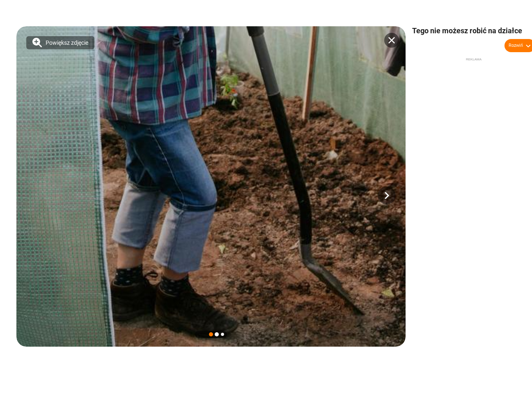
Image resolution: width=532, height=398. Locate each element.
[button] (387, 196)
